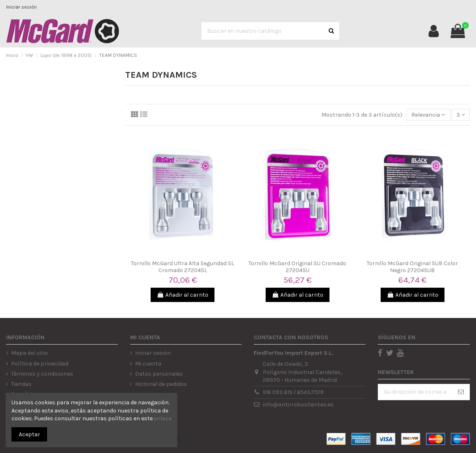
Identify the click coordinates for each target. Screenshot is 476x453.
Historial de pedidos (161, 384)
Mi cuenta (148, 364)
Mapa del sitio (29, 353)
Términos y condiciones (42, 374)
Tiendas (21, 384)
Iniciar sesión (21, 7)
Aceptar (29, 434)
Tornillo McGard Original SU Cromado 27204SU (297, 267)
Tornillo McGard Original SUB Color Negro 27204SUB (412, 267)
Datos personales (159, 374)
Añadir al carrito (183, 295)
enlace (163, 418)
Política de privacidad (40, 364)
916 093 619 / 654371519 (293, 392)
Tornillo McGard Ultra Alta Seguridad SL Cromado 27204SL (183, 267)
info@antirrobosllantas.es (298, 405)
